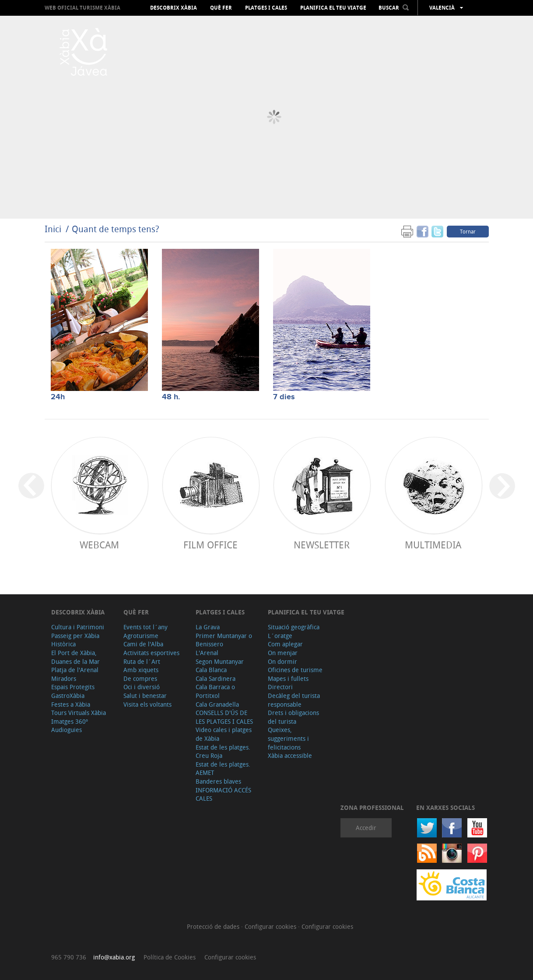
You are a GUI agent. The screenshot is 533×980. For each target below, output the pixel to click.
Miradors (64, 678)
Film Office (210, 545)
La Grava (208, 627)
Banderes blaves (218, 781)
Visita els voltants (147, 704)
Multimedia (433, 545)
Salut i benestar (145, 696)
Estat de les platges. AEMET (223, 769)
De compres (140, 678)
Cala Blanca (211, 670)
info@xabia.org (114, 957)
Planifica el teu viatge (333, 8)
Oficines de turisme (295, 670)
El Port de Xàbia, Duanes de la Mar (75, 657)
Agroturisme (141, 636)
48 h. (171, 397)
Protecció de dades (214, 926)
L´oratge (280, 636)
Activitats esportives (151, 653)
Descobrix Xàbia (174, 8)
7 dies (284, 397)
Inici (53, 229)
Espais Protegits (73, 687)
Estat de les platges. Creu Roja (223, 752)
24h (58, 397)
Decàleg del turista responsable (294, 700)
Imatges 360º (70, 721)
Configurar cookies (271, 926)
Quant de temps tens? (116, 229)
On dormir (282, 661)
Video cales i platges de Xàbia (224, 734)
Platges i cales (266, 8)
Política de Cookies (170, 957)
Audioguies (67, 730)
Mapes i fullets (288, 678)
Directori (280, 687)
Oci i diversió (142, 687)
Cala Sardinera (216, 678)
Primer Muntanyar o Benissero (224, 640)
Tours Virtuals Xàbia (79, 713)
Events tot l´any (146, 627)
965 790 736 (69, 957)
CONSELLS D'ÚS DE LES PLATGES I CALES (224, 717)
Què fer (221, 8)
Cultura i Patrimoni (78, 627)
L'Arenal (207, 653)
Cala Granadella (217, 704)
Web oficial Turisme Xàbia (82, 8)
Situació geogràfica (294, 627)
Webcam (99, 545)
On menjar (283, 653)
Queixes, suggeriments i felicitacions (288, 738)
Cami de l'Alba (143, 644)
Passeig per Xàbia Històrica (75, 640)
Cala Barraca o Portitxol (215, 691)
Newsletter (322, 545)
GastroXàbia (68, 696)
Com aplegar (285, 644)
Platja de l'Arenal (75, 670)
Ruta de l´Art (142, 661)
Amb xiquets (141, 670)
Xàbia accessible (290, 755)
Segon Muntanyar (220, 661)
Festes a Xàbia (71, 704)
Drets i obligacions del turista (293, 717)
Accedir (366, 828)
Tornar (468, 231)
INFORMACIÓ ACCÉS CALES (223, 794)
